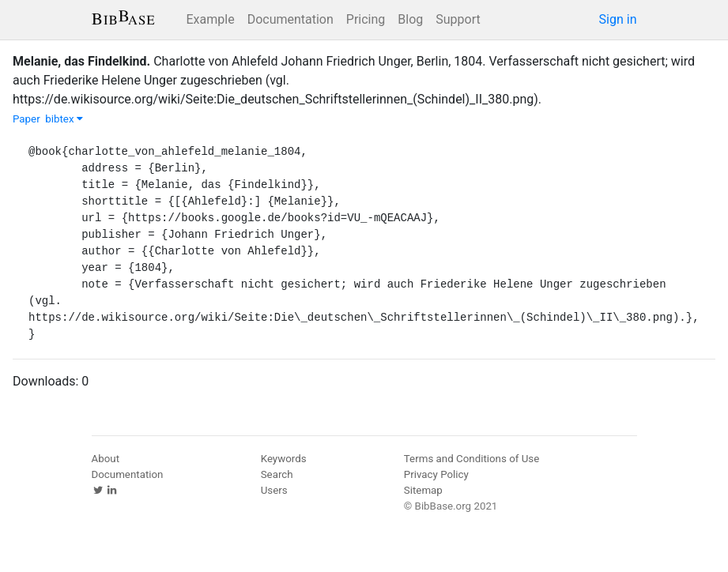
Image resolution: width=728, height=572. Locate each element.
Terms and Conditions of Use (472, 459)
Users (274, 490)
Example (211, 19)
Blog (410, 19)
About (106, 459)
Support (458, 19)
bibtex (64, 119)
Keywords (284, 459)
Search (277, 474)
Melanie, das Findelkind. (81, 61)
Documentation (290, 19)
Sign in (618, 19)
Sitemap (423, 490)
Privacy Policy (436, 474)
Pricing (366, 19)
